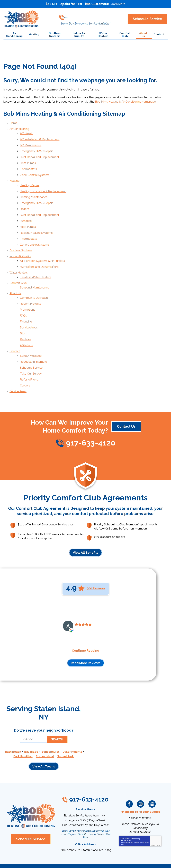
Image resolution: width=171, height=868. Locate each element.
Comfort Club (19, 271)
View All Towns (44, 750)
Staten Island (66, 735)
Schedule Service (31, 349)
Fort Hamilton (44, 735)
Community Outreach (34, 284)
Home (14, 123)
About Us (16, 280)
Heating (15, 176)
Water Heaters (19, 261)
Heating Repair (30, 180)
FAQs (23, 301)
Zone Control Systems (35, 171)
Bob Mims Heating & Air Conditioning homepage (126, 101)
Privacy (153, 828)
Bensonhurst (62, 731)
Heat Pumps (28, 160)
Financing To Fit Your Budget (140, 795)
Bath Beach (24, 731)
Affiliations (26, 328)
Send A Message (31, 338)
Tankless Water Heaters (35, 265)
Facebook (129, 787)
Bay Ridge (43, 731)
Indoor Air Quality (21, 246)
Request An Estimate (33, 343)
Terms (158, 828)
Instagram (141, 787)
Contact (15, 334)
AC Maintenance (31, 143)
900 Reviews (96, 567)
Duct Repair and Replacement (39, 154)
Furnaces (26, 213)
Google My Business (152, 787)
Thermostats (28, 165)
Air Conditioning (20, 128)
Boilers (24, 202)
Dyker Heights (21, 735)
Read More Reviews (86, 642)
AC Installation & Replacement (40, 138)
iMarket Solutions (66, 861)
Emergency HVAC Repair (36, 149)
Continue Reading (85, 630)
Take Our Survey (31, 354)
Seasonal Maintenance (35, 275)
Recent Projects (30, 290)
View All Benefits (85, 532)
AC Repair (26, 132)
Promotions (28, 295)
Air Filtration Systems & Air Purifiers (42, 250)
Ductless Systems (21, 241)
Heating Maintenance (34, 191)
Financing (26, 306)
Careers (25, 365)
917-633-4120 (84, 16)
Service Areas (29, 312)
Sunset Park (44, 740)
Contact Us (126, 406)
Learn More (118, 4)
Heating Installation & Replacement (43, 186)
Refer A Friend (29, 360)
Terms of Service (144, 825)
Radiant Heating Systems (36, 224)
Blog (23, 317)
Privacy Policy (133, 825)
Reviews (25, 323)
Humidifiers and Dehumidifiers (39, 255)
